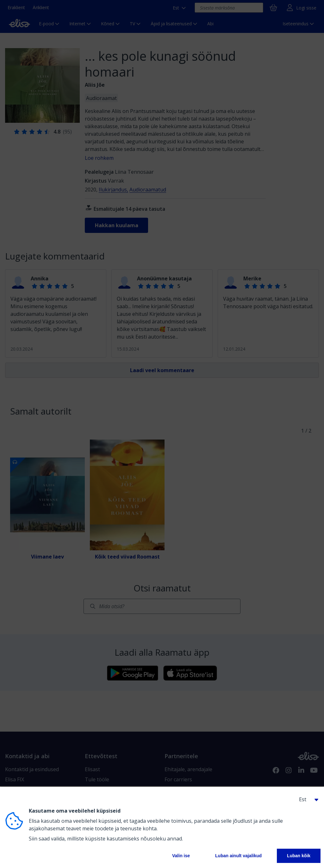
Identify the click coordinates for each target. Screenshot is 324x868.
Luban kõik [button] (299, 856)
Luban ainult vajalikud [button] (238, 856)
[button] (306, 799)
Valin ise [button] (181, 856)
